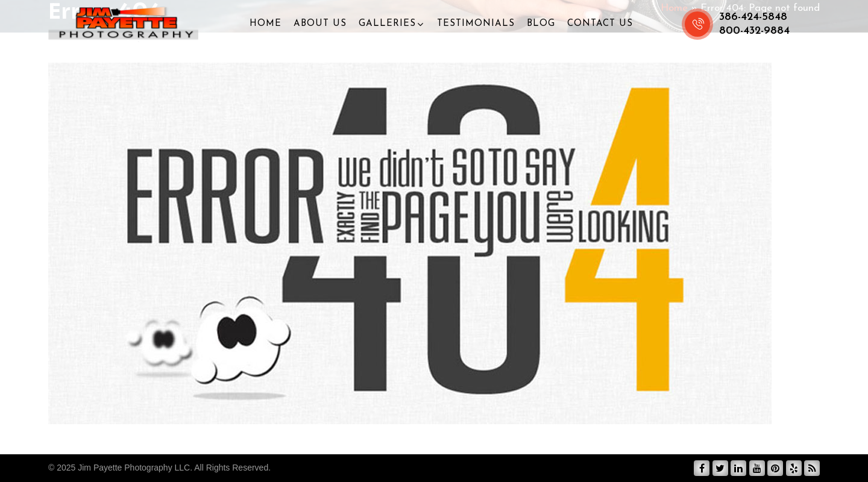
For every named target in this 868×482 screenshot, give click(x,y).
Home (266, 24)
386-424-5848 (753, 17)
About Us (320, 24)
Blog (541, 24)
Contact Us (600, 24)
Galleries (387, 24)
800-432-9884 (754, 31)
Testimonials (476, 24)
